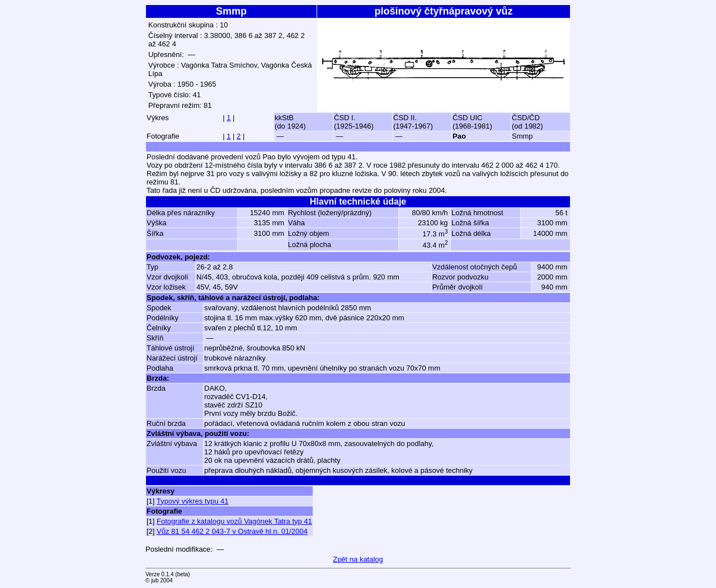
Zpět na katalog (358, 559)
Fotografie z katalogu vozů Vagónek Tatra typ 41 (234, 521)
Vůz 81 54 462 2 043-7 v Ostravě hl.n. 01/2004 (232, 531)
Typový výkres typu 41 (193, 501)
